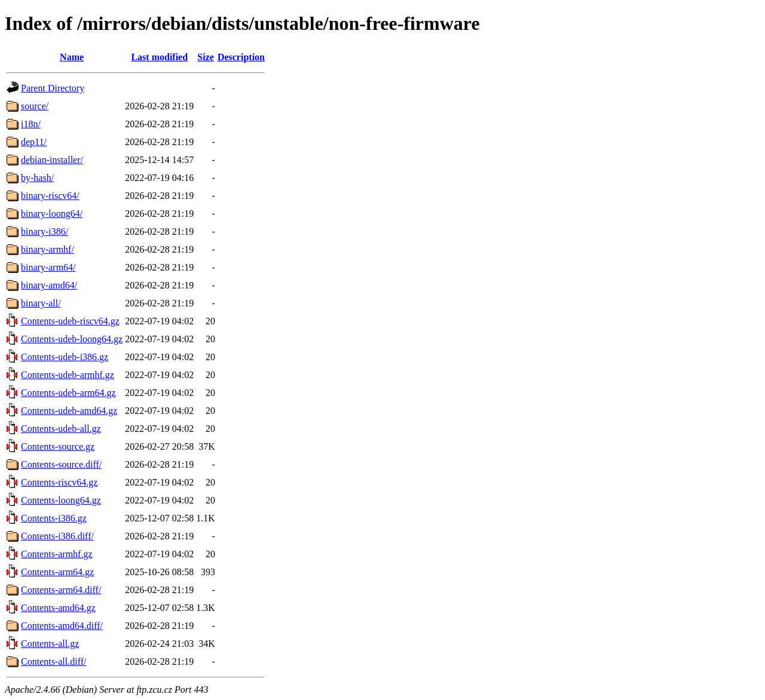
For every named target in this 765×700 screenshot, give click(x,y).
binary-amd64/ (49, 285)
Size (206, 57)
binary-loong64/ (52, 214)
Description (241, 57)
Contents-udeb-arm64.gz (68, 393)
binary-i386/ (45, 231)
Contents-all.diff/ (53, 661)
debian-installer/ (52, 160)
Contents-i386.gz (54, 518)
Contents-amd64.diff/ (62, 626)
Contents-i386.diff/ (57, 536)
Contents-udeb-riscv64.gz (70, 321)
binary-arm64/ (48, 267)
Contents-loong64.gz (61, 500)
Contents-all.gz (50, 644)
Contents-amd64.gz (58, 608)
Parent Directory (53, 88)
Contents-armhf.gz (57, 554)
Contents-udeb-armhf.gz (68, 375)
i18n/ (31, 124)
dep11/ (34, 142)
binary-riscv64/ (50, 196)
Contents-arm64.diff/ (61, 590)
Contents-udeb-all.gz (61, 429)
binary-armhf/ (48, 249)
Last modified (159, 57)
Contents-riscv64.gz (59, 482)
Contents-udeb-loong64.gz (72, 339)
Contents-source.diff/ (61, 464)
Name (72, 57)
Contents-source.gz (58, 446)
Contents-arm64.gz (57, 572)
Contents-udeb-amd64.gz (69, 411)
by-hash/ (37, 178)
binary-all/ (41, 303)
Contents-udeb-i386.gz (65, 357)
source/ (35, 106)
